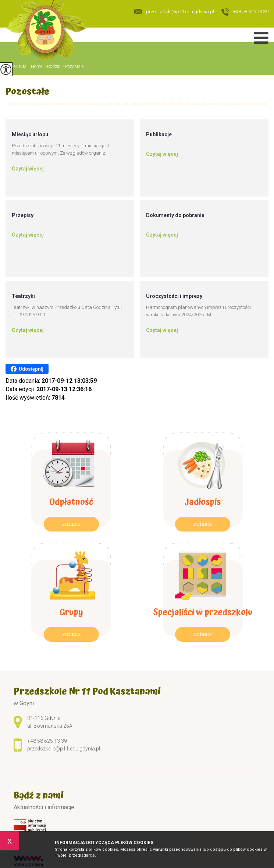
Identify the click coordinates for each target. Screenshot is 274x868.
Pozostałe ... (74, 66)
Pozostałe (27, 93)
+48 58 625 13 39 (245, 12)
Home (37, 66)
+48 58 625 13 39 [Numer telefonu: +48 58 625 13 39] (47, 741)
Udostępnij (27, 369)
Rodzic (51, 66)
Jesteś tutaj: (18, 66)
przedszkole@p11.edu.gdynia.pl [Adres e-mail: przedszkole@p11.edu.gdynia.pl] (64, 749)
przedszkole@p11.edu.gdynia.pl (174, 12)
